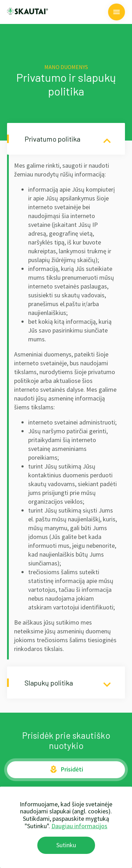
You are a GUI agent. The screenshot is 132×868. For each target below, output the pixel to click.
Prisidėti (66, 769)
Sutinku (66, 845)
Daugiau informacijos (79, 826)
